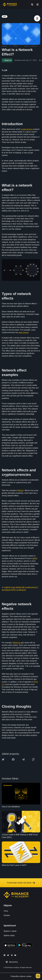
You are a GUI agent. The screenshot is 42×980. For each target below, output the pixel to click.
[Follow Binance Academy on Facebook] (4, 955)
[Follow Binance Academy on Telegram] (12, 955)
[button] (38, 4)
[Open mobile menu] (38, 4)
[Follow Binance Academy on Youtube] (15, 955)
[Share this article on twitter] (3, 759)
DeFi (35, 558)
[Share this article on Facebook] (13, 759)
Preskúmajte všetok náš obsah (21, 883)
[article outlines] (37, 18)
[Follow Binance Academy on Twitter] (8, 955)
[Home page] (10, 4)
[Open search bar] (31, 4)
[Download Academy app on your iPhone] (10, 946)
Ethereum (17, 643)
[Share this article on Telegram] (23, 759)
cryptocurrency (27, 129)
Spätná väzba (9, 935)
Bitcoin (21, 490)
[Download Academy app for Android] (25, 946)
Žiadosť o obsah (10, 931)
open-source (23, 332)
